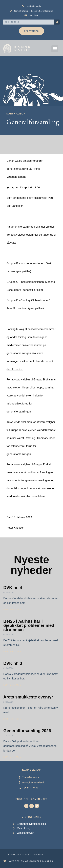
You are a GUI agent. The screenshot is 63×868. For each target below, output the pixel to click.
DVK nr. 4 (13, 588)
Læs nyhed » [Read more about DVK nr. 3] (12, 685)
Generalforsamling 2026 (27, 731)
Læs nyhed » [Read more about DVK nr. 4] (12, 610)
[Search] (57, 22)
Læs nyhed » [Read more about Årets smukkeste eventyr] (12, 719)
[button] (55, 49)
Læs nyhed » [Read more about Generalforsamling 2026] (12, 757)
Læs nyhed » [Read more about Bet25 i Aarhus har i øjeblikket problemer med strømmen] (12, 652)
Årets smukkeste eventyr (28, 697)
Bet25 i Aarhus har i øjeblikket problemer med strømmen (29, 625)
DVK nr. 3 (13, 663)
